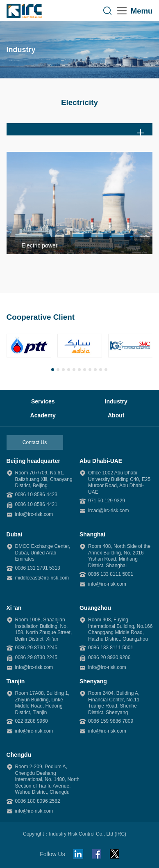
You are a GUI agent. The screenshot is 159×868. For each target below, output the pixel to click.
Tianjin (16, 681)
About (116, 415)
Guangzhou (95, 608)
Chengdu (19, 755)
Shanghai (92, 534)
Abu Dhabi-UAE (101, 461)
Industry (116, 401)
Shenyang (93, 681)
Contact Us (35, 442)
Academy (43, 415)
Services (43, 401)
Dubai (15, 534)
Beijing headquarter (33, 461)
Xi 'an (14, 608)
